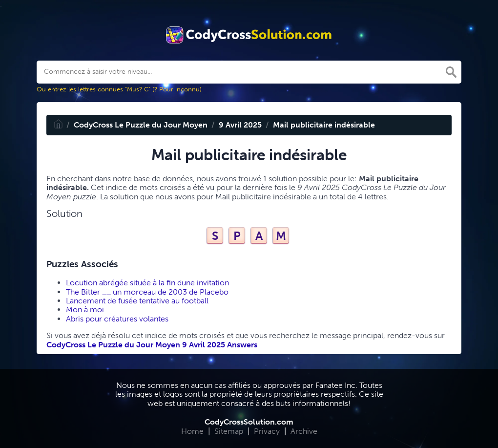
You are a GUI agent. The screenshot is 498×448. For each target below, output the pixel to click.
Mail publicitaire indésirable (324, 125)
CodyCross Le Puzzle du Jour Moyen (141, 125)
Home (192, 431)
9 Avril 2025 (240, 125)
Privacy (267, 431)
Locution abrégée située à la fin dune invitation (147, 283)
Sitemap (229, 431)
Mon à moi (85, 309)
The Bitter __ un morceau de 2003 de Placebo (147, 292)
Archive (304, 431)
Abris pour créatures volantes (117, 319)
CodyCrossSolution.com (249, 422)
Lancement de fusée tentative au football (137, 301)
